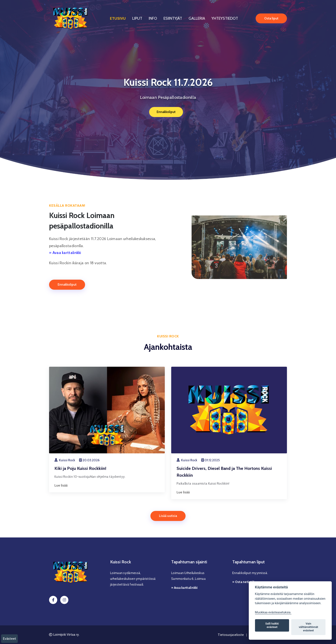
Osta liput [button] (271, 18)
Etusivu (118, 18)
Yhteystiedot (225, 18)
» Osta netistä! (243, 582)
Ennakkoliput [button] (166, 112)
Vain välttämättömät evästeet (308, 627)
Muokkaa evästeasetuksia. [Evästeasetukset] (273, 612)
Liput (137, 18)
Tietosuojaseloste (231, 635)
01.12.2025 (210, 460)
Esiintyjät (173, 18)
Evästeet (9, 639)
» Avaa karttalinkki (65, 253)
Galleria (197, 18)
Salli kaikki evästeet (272, 625)
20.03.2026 (89, 460)
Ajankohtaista (168, 347)
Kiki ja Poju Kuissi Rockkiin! (80, 468)
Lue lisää (61, 485)
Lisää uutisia (168, 516)
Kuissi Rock (65, 460)
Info (153, 18)
